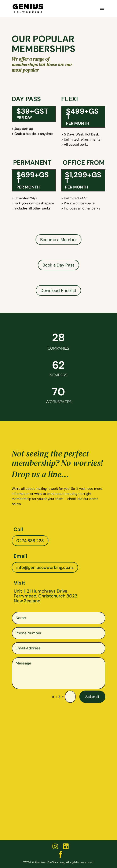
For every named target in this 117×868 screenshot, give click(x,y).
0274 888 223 (30, 541)
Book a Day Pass (58, 265)
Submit (92, 697)
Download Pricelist (58, 290)
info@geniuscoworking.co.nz (45, 567)
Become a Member (58, 240)
